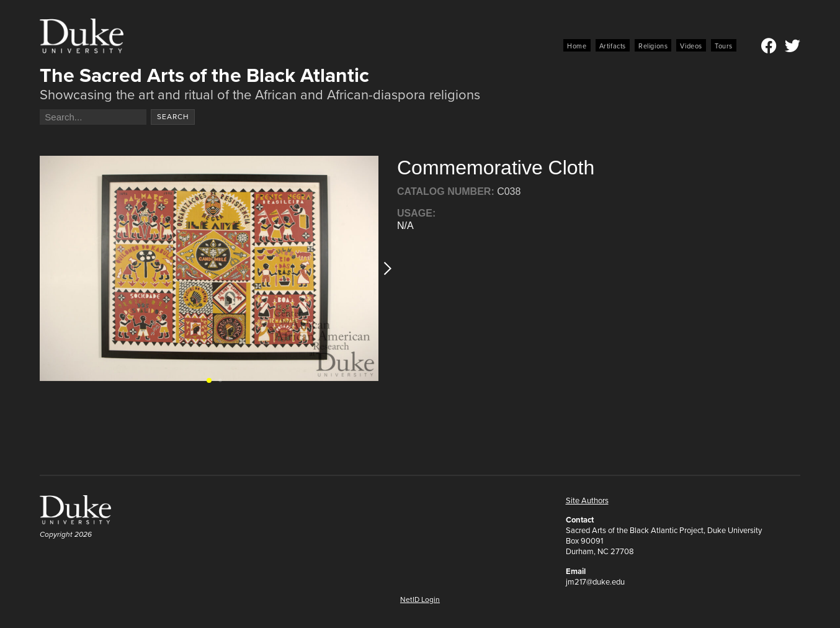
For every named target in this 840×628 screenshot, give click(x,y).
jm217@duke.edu (595, 582)
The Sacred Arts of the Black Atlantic (204, 75)
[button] (384, 268)
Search (173, 117)
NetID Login (420, 599)
